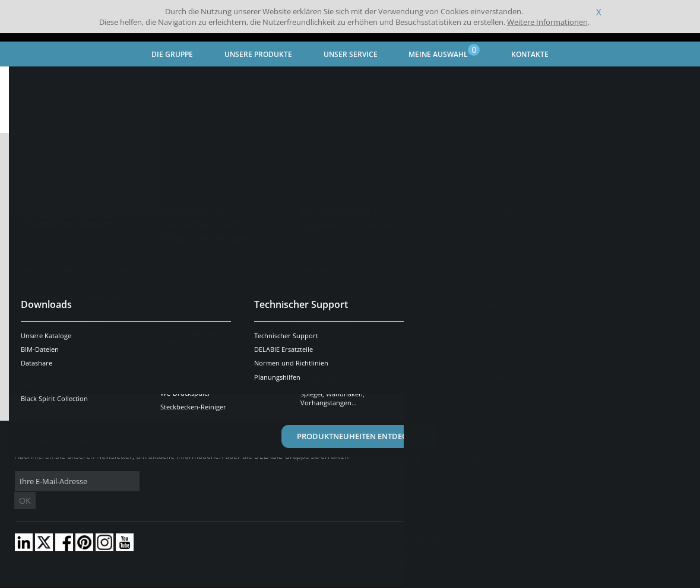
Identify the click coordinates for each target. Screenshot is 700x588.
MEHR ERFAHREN (614, 210)
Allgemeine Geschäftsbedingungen (107, 579)
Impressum (186, 579)
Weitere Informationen (547, 22)
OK (203, 481)
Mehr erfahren (614, 329)
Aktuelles (133, 80)
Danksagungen (237, 579)
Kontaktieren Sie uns (466, 474)
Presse (431, 522)
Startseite (32, 80)
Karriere (435, 542)
